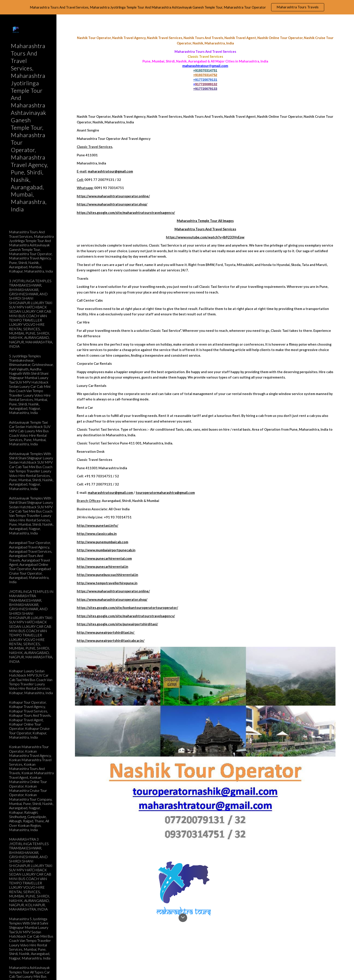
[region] (177, 7)
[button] (349, 21)
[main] (205, 63)
